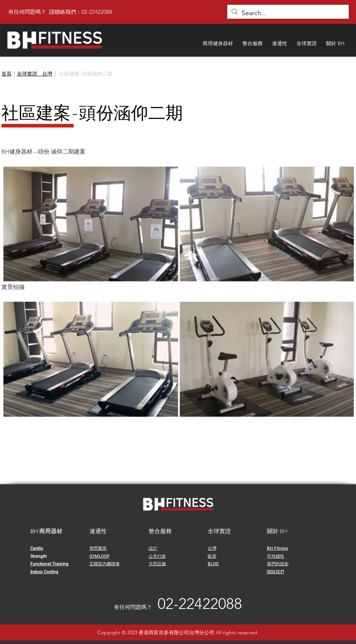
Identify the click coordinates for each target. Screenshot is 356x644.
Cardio (37, 548)
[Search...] (288, 13)
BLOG (213, 564)
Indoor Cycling (44, 572)
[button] (218, 40)
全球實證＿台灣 (35, 74)
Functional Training (49, 564)
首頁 (6, 74)
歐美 (212, 556)
